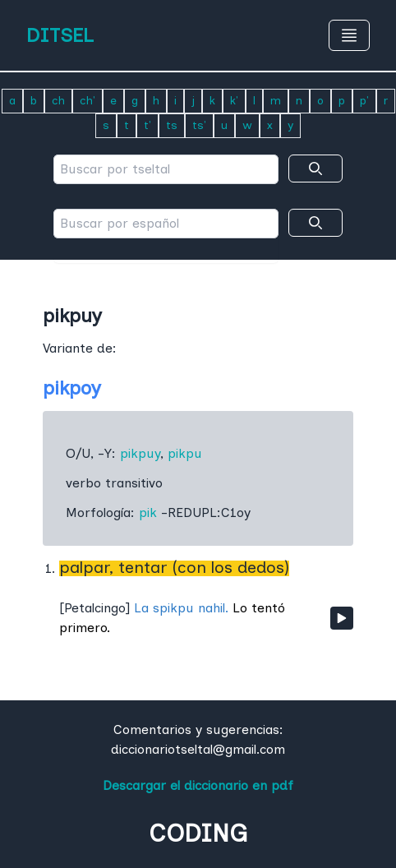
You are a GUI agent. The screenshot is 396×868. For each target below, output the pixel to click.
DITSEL (60, 35)
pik (148, 512)
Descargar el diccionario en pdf (198, 785)
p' (364, 101)
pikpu (185, 453)
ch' (87, 101)
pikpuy (140, 453)
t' (147, 125)
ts (172, 125)
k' (234, 101)
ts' (199, 125)
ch (58, 101)
